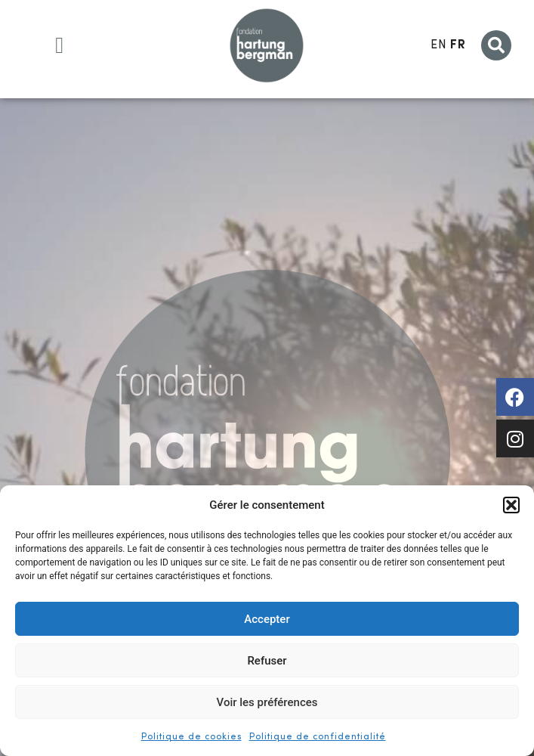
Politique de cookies (191, 737)
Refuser (267, 661)
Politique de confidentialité (318, 737)
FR (458, 45)
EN (439, 45)
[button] (511, 505)
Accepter (267, 619)
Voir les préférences (267, 702)
